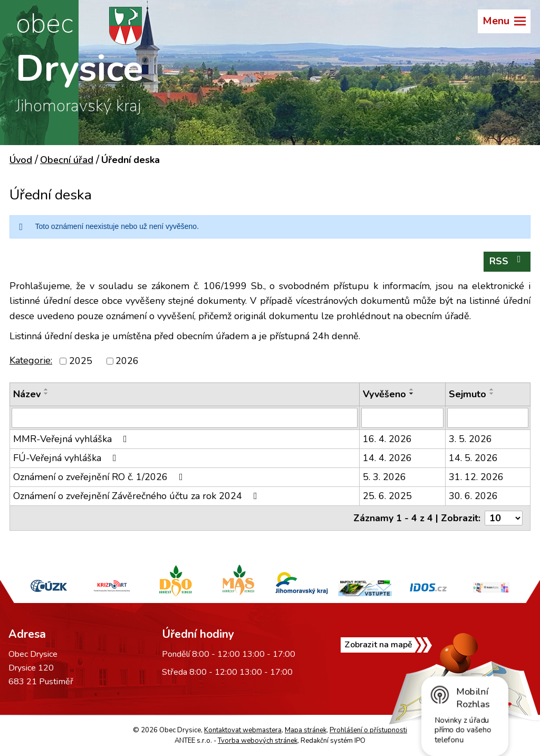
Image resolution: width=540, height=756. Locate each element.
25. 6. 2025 (387, 496)
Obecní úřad (67, 160)
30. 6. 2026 (473, 496)
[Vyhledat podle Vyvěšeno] (402, 418)
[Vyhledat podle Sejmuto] (488, 418)
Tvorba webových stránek (258, 741)
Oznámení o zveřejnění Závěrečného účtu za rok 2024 (137, 496)
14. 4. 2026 (387, 458)
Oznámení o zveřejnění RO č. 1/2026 (100, 477)
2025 (81, 361)
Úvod (21, 160)
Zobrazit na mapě (378, 645)
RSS (507, 261)
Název (27, 394)
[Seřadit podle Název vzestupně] (46, 389)
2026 (127, 361)
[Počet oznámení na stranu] (504, 518)
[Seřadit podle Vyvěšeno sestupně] (412, 394)
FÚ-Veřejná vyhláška (67, 458)
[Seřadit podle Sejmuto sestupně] (492, 394)
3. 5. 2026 (470, 439)
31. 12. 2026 (476, 477)
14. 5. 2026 (473, 458)
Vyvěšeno (384, 394)
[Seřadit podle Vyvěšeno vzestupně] (412, 389)
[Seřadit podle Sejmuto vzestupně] (492, 389)
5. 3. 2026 (384, 477)
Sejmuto (467, 394)
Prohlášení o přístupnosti (368, 730)
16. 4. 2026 (387, 439)
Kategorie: (31, 360)
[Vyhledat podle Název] (185, 418)
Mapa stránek (306, 730)
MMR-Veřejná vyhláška (72, 439)
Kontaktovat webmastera (243, 730)
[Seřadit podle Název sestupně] (46, 394)
